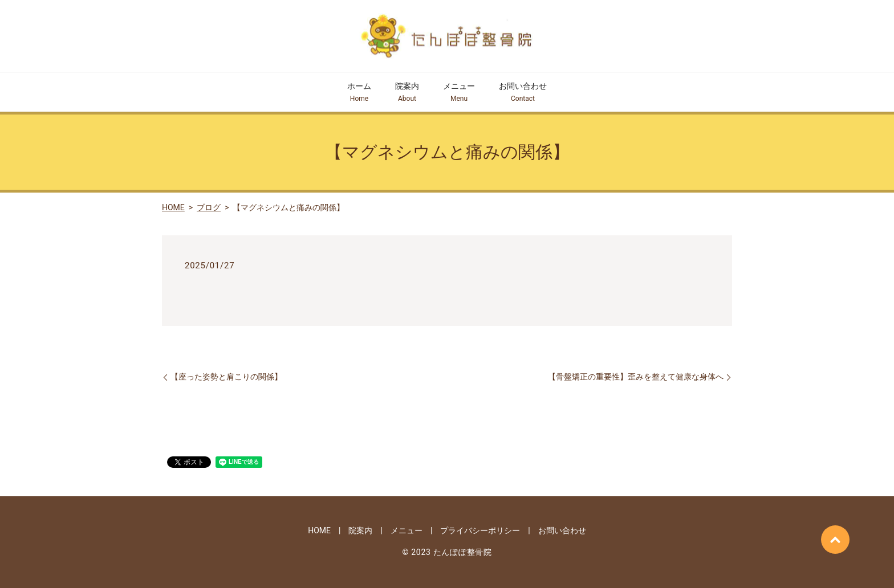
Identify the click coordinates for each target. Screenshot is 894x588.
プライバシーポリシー (480, 530)
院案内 (407, 93)
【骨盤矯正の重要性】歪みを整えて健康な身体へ (636, 377)
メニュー (459, 93)
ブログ (209, 207)
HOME (173, 207)
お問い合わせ (523, 93)
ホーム (359, 93)
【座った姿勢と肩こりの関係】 (226, 377)
